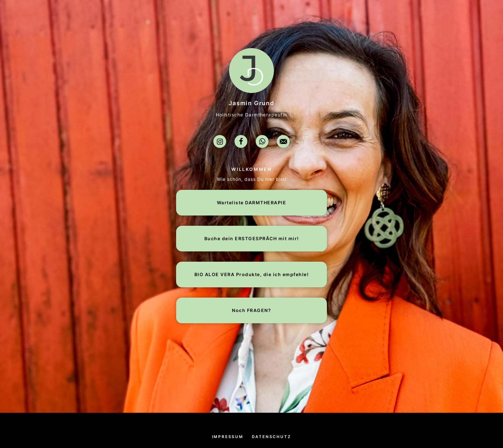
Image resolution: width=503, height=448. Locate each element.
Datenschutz (272, 437)
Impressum (228, 437)
